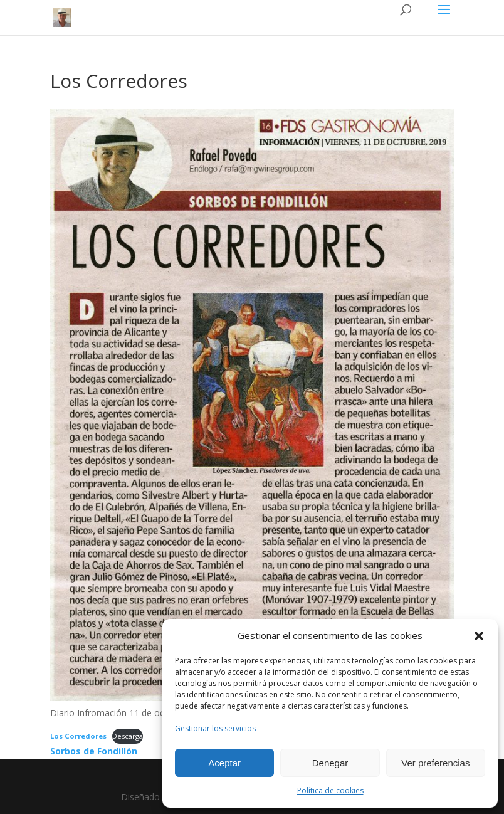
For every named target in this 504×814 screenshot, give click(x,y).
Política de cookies (330, 790)
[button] (479, 636)
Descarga (128, 736)
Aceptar (224, 763)
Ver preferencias (435, 763)
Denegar (330, 763)
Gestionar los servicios (215, 728)
